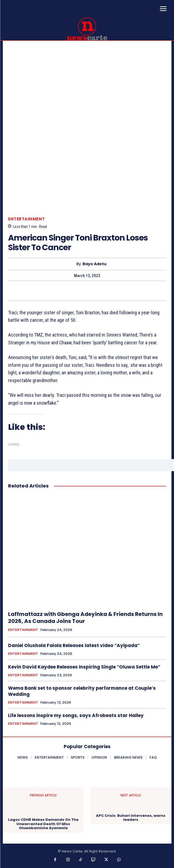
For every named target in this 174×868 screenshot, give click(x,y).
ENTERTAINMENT (26, 219)
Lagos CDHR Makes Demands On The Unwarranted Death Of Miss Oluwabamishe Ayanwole (43, 824)
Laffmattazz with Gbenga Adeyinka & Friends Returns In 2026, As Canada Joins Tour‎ (85, 618)
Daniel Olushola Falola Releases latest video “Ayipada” (74, 645)
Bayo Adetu (95, 264)
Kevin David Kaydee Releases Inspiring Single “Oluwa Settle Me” (84, 667)
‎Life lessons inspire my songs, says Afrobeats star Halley (76, 715)
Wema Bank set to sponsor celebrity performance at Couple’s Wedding (82, 691)
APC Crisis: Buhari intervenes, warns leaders (131, 818)
